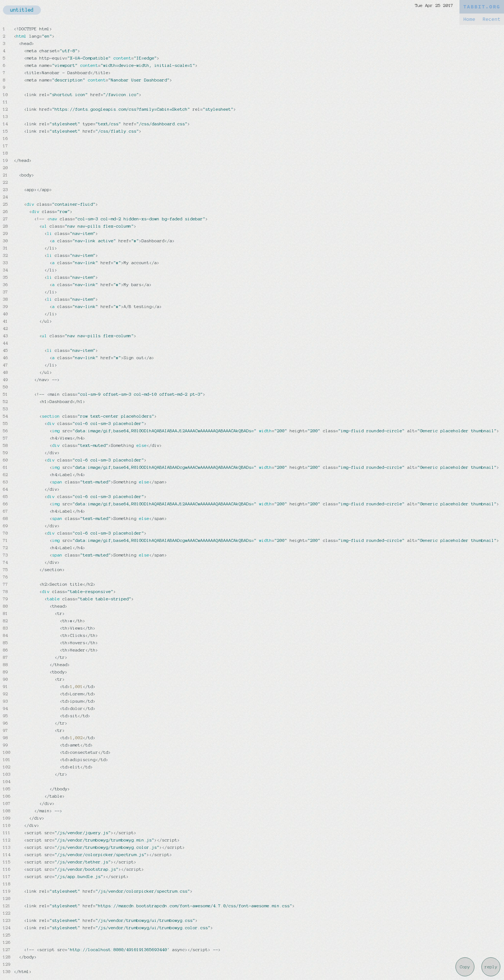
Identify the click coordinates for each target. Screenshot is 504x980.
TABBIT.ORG (482, 7)
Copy (465, 967)
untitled (22, 10)
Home (469, 19)
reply (491, 967)
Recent (491, 19)
